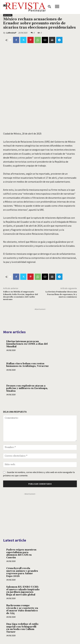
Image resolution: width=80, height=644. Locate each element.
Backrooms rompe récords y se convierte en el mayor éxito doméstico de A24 (22, 609)
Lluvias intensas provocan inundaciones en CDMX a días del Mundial (27, 344)
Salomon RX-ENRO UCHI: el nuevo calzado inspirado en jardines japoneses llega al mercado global (23, 591)
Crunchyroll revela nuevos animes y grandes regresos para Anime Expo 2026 (22, 572)
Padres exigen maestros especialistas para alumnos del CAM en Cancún (21, 554)
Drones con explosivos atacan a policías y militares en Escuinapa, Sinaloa (27, 388)
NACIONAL (8, 15)
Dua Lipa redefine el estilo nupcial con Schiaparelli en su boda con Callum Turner (22, 628)
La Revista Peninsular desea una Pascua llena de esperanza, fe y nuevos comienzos (61, 294)
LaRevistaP (11, 33)
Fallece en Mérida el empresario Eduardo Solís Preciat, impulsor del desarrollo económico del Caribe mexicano (21, 296)
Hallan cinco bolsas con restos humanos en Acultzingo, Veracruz (27, 365)
